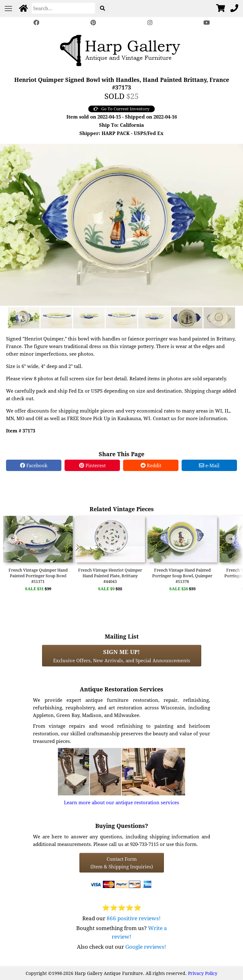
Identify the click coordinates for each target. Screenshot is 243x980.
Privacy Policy (203, 973)
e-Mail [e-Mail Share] (209, 465)
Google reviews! (146, 947)
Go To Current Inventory (121, 109)
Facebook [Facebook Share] (34, 465)
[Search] (63, 8)
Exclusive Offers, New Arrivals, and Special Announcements (122, 656)
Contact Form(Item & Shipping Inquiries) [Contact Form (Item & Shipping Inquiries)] (122, 863)
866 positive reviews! (134, 918)
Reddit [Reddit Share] (151, 465)
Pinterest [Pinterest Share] (92, 465)
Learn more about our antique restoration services (121, 802)
